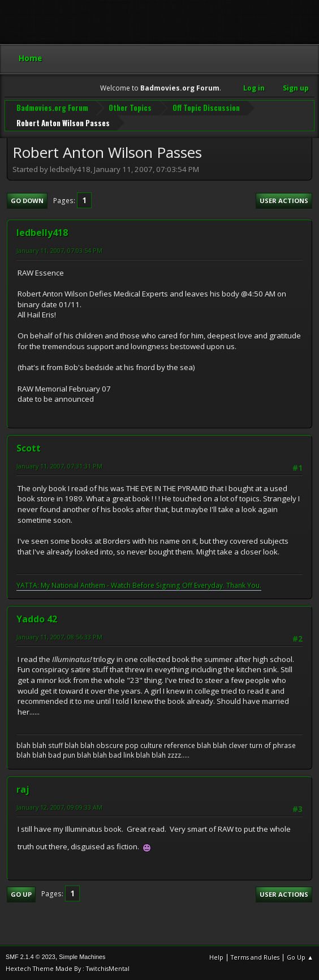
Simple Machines (82, 957)
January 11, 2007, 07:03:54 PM (59, 250)
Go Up (21, 894)
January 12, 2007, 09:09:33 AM (59, 807)
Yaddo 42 (37, 619)
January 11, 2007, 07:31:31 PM (59, 466)
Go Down (27, 201)
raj (23, 789)
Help (216, 957)
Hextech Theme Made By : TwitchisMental (68, 968)
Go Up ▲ (300, 957)
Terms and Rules (255, 957)
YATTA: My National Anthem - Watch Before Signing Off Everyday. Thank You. (139, 585)
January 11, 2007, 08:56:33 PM (59, 637)
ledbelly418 (42, 233)
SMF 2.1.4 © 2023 (31, 957)
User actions (284, 201)
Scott (29, 448)
